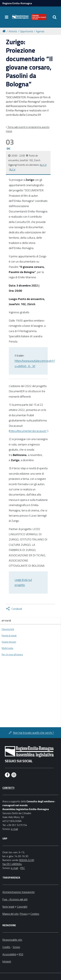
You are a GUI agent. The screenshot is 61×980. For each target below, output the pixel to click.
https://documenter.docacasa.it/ (28, 431)
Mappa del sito (10, 914)
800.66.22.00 (27, 860)
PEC (23, 868)
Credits (6, 947)
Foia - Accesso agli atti (15, 899)
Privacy (24, 914)
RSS (21, 954)
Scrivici (16, 947)
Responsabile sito (12, 940)
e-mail (14, 829)
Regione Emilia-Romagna (17, 3)
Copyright (22, 907)
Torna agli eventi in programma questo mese (28, 129)
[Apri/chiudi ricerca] (54, 17)
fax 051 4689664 (12, 864)
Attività (13, 31)
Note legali (8, 907)
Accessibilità (9, 954)
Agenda (40, 31)
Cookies (35, 914)
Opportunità (26, 31)
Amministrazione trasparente (19, 892)
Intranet (7, 961)
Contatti (8, 788)
